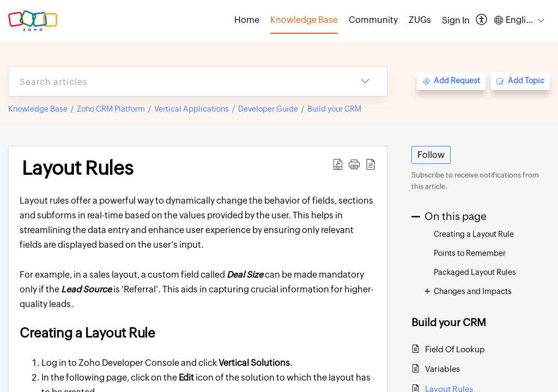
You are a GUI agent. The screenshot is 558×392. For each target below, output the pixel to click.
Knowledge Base (38, 109)
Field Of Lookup (455, 349)
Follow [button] (431, 155)
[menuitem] (456, 21)
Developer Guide (268, 109)
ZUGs (420, 20)
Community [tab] (373, 20)
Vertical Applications (192, 109)
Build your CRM (334, 109)
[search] (176, 81)
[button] (482, 20)
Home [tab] (247, 20)
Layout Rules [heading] (78, 168)
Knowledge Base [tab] (304, 20)
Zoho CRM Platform (111, 109)
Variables (442, 369)
